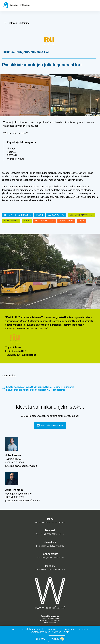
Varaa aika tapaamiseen (50, 425)
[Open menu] (94, 5)
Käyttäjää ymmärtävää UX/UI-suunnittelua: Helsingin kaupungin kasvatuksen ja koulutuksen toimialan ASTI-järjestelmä (38, 388)
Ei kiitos (40, 639)
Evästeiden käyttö (60, 632)
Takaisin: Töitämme (17, 23)
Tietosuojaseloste (50, 623)
